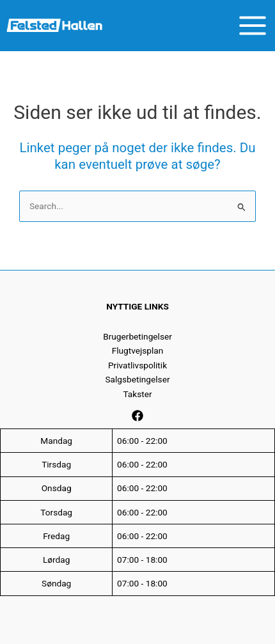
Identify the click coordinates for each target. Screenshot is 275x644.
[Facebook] (137, 416)
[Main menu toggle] (253, 25)
